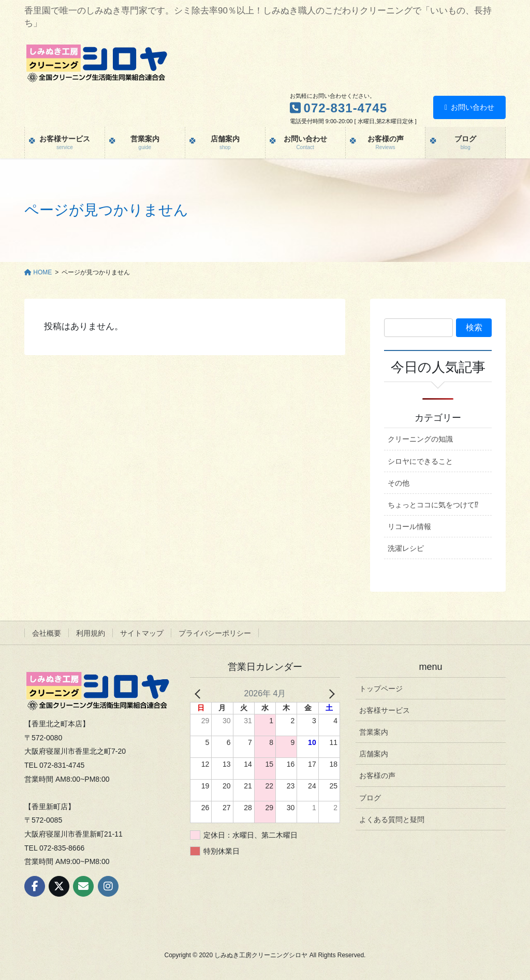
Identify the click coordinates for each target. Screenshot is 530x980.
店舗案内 (374, 754)
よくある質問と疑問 (392, 820)
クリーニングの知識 (420, 439)
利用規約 (91, 633)
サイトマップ (142, 633)
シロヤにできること (420, 461)
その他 (399, 483)
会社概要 (47, 633)
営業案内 (374, 732)
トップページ (381, 689)
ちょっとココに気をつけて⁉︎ (433, 505)
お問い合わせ (469, 107)
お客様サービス (385, 710)
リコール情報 (409, 526)
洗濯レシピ (406, 548)
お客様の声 (377, 776)
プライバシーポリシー (215, 633)
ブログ (370, 798)
